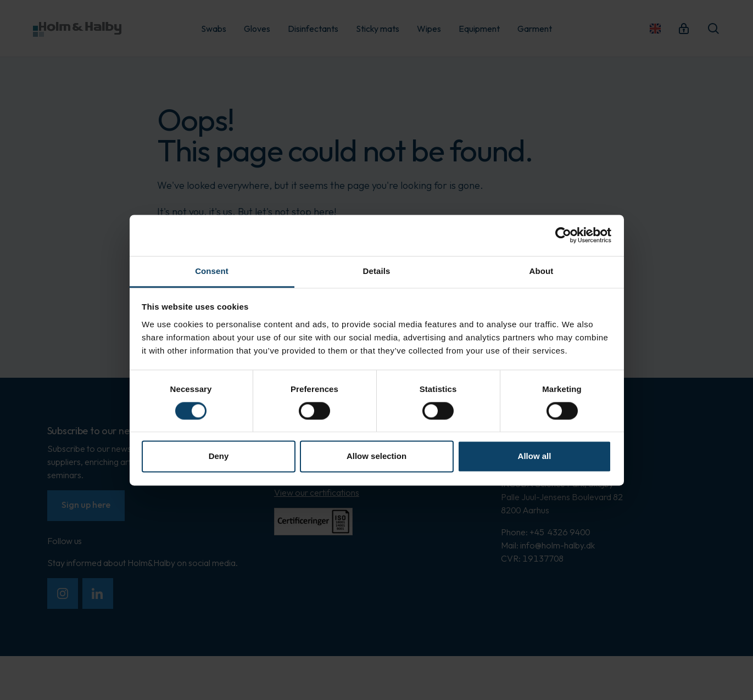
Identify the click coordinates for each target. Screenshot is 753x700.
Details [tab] (377, 271)
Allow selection (376, 457)
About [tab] (542, 271)
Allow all (535, 457)
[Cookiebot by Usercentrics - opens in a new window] (563, 235)
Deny (219, 457)
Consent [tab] (212, 271)
